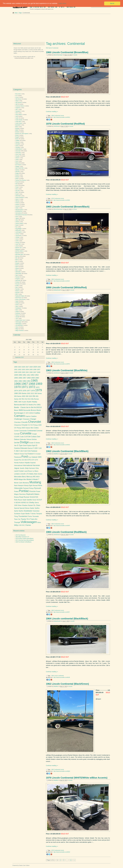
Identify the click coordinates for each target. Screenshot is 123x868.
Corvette (26, 433)
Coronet (39, 431)
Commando (23, 431)
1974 (16, 391)
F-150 (40, 448)
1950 (20, 375)
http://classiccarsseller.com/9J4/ (62, 281)
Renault (17, 293)
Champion (26, 419)
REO (17, 294)
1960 (37, 378)
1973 (37, 387)
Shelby (17, 303)
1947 (35, 372)
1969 (39, 384)
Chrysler (18, 156)
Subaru (17, 312)
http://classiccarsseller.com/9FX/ (62, 364)
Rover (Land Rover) (20, 299)
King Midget (18, 229)
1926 (23, 367)
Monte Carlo (18, 483)
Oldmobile (18, 272)
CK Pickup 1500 (36, 425)
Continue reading (51, 112)
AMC (17, 104)
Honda (17, 203)
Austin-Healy (19, 123)
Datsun (17, 163)
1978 (53, 198)
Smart (17, 305)
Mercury (17, 256)
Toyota (17, 315)
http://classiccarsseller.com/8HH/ (62, 852)
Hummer (18, 206)
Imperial (33, 463)
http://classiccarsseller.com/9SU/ (62, 117)
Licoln (17, 241)
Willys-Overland (19, 331)
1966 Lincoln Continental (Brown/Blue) (67, 52)
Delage (17, 166)
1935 (31, 370)
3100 (30, 396)
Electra (30, 448)
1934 (27, 370)
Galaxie (34, 457)
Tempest (39, 514)
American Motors (20, 106)
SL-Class (37, 505)
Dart (39, 437)
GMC (17, 192)
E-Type (20, 445)
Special (17, 508)
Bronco (34, 410)
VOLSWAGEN (19, 325)
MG (16, 258)
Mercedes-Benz (19, 255)
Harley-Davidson (20, 198)
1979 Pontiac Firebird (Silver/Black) (24, 539)
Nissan (17, 268)
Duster (31, 443)
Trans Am (34, 519)
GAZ (17, 189)
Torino (30, 516)
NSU (17, 270)
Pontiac (17, 282)
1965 (53, 279)
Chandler (18, 144)
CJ (29, 425)
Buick (17, 139)
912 (26, 399)
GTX (36, 460)
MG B (17, 260)
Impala (27, 463)
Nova (40, 485)
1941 (27, 372)
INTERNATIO (19, 211)
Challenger (18, 419)
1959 (33, 378)
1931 (16, 370)
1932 (20, 370)
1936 (35, 370)
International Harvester (21, 215)
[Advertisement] (61, 29)
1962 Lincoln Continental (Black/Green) (67, 684)
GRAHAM (18, 196)
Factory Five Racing (21, 180)
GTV (33, 460)
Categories (18, 90)
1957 (24, 378)
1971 (25, 387)
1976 (24, 391)
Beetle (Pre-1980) (35, 405)
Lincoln (75, 55)
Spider (32, 508)
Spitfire (37, 508)
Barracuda (18, 405)
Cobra (17, 160)
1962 (53, 524)
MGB (16, 479)
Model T (36, 479)
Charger (33, 419)
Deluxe (29, 439)
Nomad (35, 485)
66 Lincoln (18, 94)
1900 (16, 367)
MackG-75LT (19, 248)
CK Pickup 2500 (20, 428)
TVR (17, 318)
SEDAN (18, 503)
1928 (31, 367)
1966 (53, 116)
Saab (17, 301)
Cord (17, 161)
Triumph (17, 317)
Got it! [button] (112, 3)
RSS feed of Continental (52, 48)
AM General (18, 103)
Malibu (31, 474)
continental (61, 676)
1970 (17, 387)
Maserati (18, 249)
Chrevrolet (18, 153)
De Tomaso (18, 165)
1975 (20, 391)
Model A (30, 479)
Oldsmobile (18, 274)
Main (16, 13)
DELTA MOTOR (19, 168)
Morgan (17, 263)
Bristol (17, 135)
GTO (29, 460)
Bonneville (27, 410)
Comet (16, 431)
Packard (17, 277)
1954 (37, 375)
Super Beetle (25, 514)
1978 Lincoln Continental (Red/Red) (65, 124)
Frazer (17, 187)
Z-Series (28, 525)
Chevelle (18, 147)
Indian (17, 208)
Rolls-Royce (18, 298)
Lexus (17, 239)
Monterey (26, 483)
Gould (17, 194)
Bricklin (17, 132)
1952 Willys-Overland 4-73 (22, 537)
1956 (53, 362)
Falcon (17, 454)
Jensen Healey (19, 223)
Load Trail (18, 244)
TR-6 (28, 519)
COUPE (17, 437)
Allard (17, 101)
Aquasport (18, 111)
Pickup (31, 488)
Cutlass (34, 437)
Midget (21, 479)
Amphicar (18, 108)
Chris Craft (18, 154)
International (19, 213)
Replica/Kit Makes (20, 296)
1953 (32, 375)
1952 (28, 375)
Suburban (36, 511)
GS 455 (24, 460)
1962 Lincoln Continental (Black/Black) (67, 451)
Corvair (17, 434)
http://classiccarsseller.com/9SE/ (62, 200)
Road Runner (24, 497)
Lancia (17, 234)
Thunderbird (23, 516)
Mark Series (38, 474)
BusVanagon (19, 413)
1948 (39, 372)
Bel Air (28, 407)
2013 (32, 393)
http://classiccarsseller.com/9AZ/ (62, 445)
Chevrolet (18, 151)
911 (23, 399)
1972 (32, 387)
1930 (39, 367)
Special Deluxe (25, 508)
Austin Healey (19, 120)
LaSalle (17, 237)
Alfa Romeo (18, 99)
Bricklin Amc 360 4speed (22, 134)
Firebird (30, 454)
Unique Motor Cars (20, 320)
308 (27, 396)
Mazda (17, 253)
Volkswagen (18, 322)
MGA (38, 477)
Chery (17, 146)
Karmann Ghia (34, 468)
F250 (29, 451)
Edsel (17, 179)
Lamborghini (19, 232)
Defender (23, 439)
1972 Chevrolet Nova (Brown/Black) (25, 540)
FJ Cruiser (37, 454)
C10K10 (31, 413)
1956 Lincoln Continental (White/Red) (66, 287)
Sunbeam (18, 313)
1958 (29, 378)
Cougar (34, 434)
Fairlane (34, 451)
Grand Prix (18, 460)
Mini (16, 261)
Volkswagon (18, 324)
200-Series (22, 393)
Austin (17, 118)
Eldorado (24, 448)
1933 (23, 370)
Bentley (17, 128)
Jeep (17, 220)
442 (20, 399)
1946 (31, 372)
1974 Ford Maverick (20, 535)
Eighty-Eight (31, 445)
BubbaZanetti (57, 290)
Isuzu (17, 217)
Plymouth (18, 280)
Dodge (17, 173)
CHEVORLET (19, 149)
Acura (17, 97)
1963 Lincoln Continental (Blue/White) (67, 370)
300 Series (38, 393)
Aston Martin (19, 115)
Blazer (16, 410)
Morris (17, 265)
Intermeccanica (19, 210)
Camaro (17, 142)
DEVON (17, 172)
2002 (29, 393)
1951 (24, 375)
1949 (16, 375)
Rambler (18, 289)
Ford (17, 185)
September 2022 (19, 357)
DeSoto (17, 170)
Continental (57, 116)
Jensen (17, 222)
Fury (30, 457)
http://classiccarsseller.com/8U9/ (62, 677)
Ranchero (23, 494)
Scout (34, 500)
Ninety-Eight (28, 485)
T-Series (33, 514)
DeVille (17, 443)
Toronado (36, 516)
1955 (16, 378)
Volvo (17, 327)
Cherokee (17, 422)
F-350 (21, 451)
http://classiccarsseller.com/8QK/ (62, 771)
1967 (25, 384)
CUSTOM (27, 437)
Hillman (17, 201)
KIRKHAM (18, 230)
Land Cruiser (19, 471)
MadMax (56, 454)
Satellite (29, 500)
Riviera (16, 497)
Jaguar (17, 218)
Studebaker (18, 308)
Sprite (16, 511)
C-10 (26, 413)
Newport (21, 485)
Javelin (22, 468)
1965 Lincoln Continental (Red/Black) (66, 532)
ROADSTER (34, 497)
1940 (23, 372)
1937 (39, 370)
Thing (16, 516)
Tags (20, 13)
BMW (17, 130)
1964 (53, 676)
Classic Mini (29, 428)
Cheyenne (18, 425)
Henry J (17, 199)
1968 (32, 384)
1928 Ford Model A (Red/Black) (23, 542)
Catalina (34, 416)
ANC (17, 109)
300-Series (18, 396)
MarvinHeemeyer (58, 55)
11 (71, 860)
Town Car (17, 519)
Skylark (30, 505)
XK (23, 525)
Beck (17, 127)
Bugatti (17, 137)
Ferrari (17, 182)
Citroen (17, 158)
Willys (17, 329)
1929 (35, 367)
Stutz (17, 310)
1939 (20, 372)
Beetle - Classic (20, 407)
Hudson (17, 204)
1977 (29, 391)
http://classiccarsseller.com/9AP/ (62, 526)
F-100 (35, 448)
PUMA (17, 286)
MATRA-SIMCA (19, 251)
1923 (20, 367)
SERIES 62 (25, 503)
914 (29, 399)
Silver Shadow (23, 505)
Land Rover (18, 236)
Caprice (28, 416)
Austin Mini (18, 122)
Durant (17, 175)
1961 (16, 381)
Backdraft (18, 125)
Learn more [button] (62, 3)
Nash (17, 267)
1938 (16, 372)
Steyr (17, 306)
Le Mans (35, 471)
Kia (16, 227)
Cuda (22, 437)
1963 (53, 443)
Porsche (17, 284)
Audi (17, 116)
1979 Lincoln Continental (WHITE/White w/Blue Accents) (77, 778)
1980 (16, 393)
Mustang (35, 482)
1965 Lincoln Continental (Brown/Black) (68, 207)
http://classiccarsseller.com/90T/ (62, 612)
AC (16, 96)
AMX (20, 402)
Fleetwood (18, 457)
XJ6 (20, 525)
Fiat (16, 184)
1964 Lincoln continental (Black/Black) (67, 619)
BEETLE (25, 405)
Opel (17, 275)
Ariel (17, 113)
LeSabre (17, 474)
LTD (27, 474)
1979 (53, 850)
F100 (25, 451)
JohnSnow (56, 126)
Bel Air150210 (36, 407)
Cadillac (17, 141)
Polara (16, 491)
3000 (23, 396)
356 (34, 396)
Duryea (17, 177)
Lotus (17, 246)
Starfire (21, 511)
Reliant (17, 291)
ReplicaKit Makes (33, 494)
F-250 (16, 451)
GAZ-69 (17, 191)
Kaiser (17, 225)
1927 (27, 367)
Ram (17, 287)
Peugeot (18, 279)
